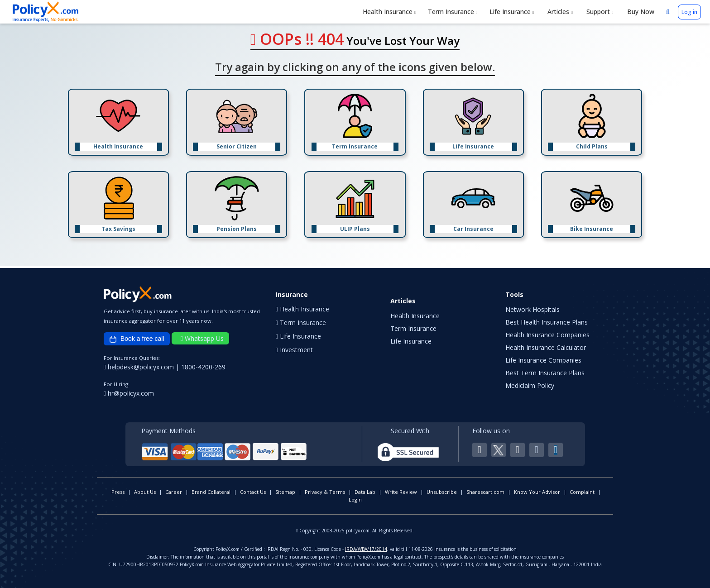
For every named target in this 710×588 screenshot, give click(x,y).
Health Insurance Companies (547, 335)
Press (118, 492)
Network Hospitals (532, 309)
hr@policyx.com (129, 393)
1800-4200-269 (203, 367)
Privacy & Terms (325, 492)
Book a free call (137, 339)
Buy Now (640, 12)
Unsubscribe (442, 492)
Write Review (401, 492)
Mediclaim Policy (530, 385)
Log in (689, 12)
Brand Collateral (211, 492)
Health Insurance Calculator (546, 347)
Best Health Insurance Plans (547, 322)
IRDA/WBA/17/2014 (366, 549)
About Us (145, 492)
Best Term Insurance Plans (545, 373)
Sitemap (285, 492)
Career (174, 492)
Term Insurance (453, 12)
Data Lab (365, 492)
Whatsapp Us (202, 338)
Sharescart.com (485, 492)
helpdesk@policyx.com (140, 367)
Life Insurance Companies (543, 360)
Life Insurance (512, 12)
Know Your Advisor (537, 492)
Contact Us (253, 492)
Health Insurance (389, 12)
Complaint (582, 492)
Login (355, 500)
